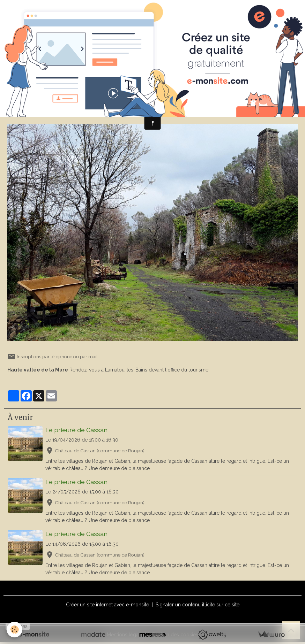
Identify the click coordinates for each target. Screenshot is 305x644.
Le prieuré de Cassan (76, 430)
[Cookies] (15, 630)
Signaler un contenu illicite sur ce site (198, 605)
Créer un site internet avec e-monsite (107, 605)
